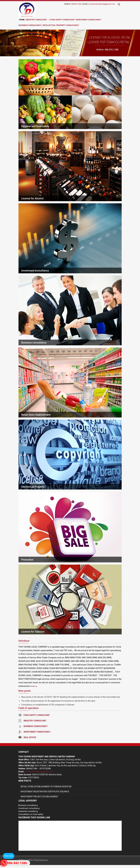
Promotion (27, 560)
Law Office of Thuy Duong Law (36, 860)
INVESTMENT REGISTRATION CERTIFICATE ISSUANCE (45, 792)
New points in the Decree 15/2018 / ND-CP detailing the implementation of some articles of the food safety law (71, 697)
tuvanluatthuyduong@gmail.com (102, 4)
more (34, 686)
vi (73, 21)
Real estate (27, 737)
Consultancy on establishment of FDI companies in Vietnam (48, 705)
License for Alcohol (32, 198)
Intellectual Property (33, 487)
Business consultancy (34, 343)
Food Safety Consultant (63, 20)
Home (22, 20)
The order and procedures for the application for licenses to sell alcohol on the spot (58, 701)
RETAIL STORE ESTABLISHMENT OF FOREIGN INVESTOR (46, 787)
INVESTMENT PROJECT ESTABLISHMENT (39, 797)
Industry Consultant (36, 20)
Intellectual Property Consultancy (61, 25)
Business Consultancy (30, 25)
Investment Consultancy (89, 20)
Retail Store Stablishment (36, 415)
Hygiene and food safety (35, 126)
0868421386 (76, 4)
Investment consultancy (35, 271)
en (78, 21)
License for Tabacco (33, 632)
